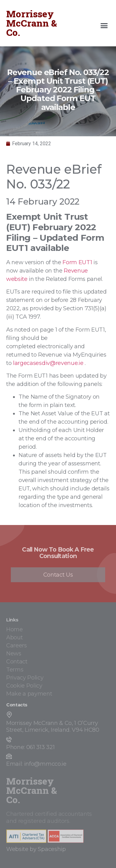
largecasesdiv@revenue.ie (48, 363)
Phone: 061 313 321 (30, 747)
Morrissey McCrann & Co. (32, 23)
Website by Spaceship (36, 849)
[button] (104, 26)
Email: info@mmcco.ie (36, 764)
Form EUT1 (77, 262)
